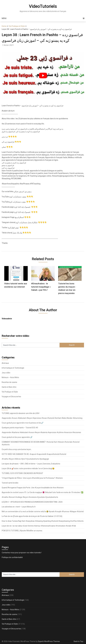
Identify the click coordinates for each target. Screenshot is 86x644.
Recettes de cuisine (9, 382)
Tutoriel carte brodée (10, 483)
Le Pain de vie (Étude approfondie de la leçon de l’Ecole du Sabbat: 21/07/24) (32, 516)
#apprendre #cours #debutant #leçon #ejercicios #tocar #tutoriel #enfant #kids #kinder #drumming (42, 418)
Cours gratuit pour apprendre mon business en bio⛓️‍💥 (23, 423)
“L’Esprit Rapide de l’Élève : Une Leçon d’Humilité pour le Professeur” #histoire (32, 478)
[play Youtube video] (43, 75)
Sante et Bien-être (9, 387)
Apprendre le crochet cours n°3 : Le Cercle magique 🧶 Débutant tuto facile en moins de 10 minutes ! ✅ (42, 492)
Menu (4, 18)
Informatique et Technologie (13, 368)
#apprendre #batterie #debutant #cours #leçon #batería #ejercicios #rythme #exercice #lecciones (41, 432)
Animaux (5, 363)
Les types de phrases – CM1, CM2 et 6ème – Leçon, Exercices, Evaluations (31, 464)
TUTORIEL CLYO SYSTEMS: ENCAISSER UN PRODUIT (22, 473)
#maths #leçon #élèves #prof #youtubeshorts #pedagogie (25, 459)
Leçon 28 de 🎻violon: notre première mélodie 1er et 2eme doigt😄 (28, 468)
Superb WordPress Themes (49, 641)
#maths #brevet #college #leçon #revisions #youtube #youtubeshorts (30, 497)
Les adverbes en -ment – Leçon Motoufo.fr (19, 507)
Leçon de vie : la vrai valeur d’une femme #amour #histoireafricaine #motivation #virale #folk (39, 526)
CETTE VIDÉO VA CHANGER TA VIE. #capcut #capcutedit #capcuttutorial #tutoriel (34, 454)
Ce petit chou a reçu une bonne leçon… (17, 449)
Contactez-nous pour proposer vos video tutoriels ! (22, 553)
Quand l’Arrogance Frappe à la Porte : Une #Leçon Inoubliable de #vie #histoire (33, 488)
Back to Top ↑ (79, 641)
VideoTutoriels (43, 6)
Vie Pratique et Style (17, 26)
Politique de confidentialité (12, 557)
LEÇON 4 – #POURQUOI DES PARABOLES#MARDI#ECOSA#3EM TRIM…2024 (32, 502)
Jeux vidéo (6, 373)
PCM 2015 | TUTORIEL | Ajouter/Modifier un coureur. (22, 531)
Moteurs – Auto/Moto (10, 377)
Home (4, 26)
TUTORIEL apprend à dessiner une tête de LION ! (21, 413)
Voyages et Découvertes (11, 397)
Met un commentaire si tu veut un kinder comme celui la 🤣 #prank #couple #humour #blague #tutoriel (43, 511)
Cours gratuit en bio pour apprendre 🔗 (17, 437)
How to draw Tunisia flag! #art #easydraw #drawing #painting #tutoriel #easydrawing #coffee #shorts (43, 521)
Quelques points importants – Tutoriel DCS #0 (20, 428)
